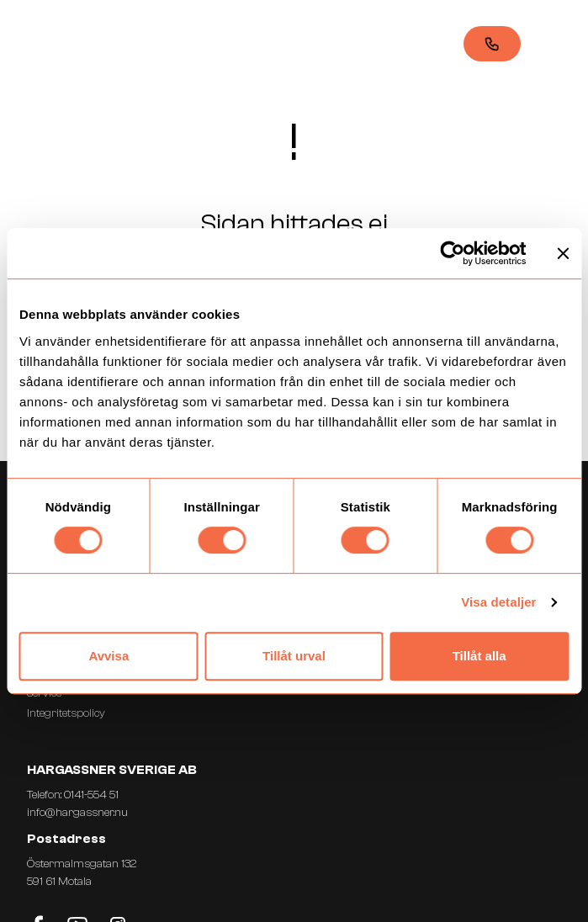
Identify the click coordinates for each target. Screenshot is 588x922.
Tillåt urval (294, 656)
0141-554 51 (91, 795)
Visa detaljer (498, 602)
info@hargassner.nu (77, 813)
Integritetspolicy (66, 713)
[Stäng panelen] (563, 253)
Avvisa (109, 656)
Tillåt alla (479, 656)
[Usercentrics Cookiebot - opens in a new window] (452, 253)
